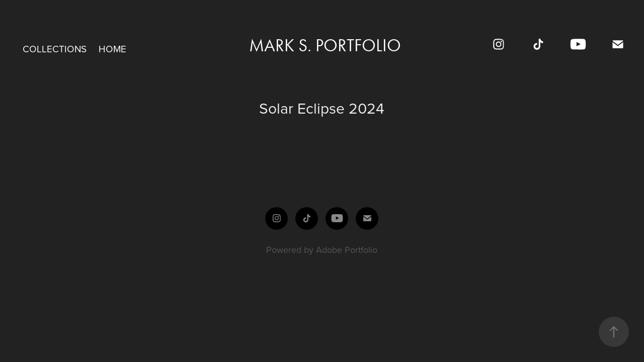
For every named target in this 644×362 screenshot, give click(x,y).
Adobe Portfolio (347, 250)
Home (112, 49)
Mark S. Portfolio (325, 46)
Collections (55, 49)
